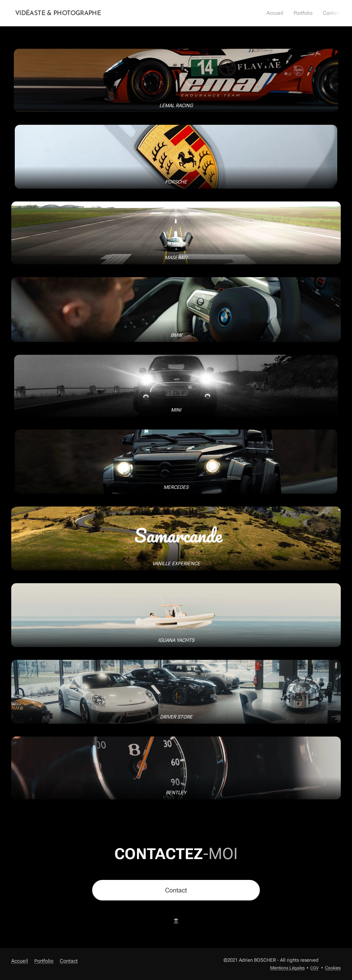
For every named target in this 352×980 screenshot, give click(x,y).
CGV (314, 968)
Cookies (333, 968)
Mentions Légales (287, 968)
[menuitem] (279, 13)
